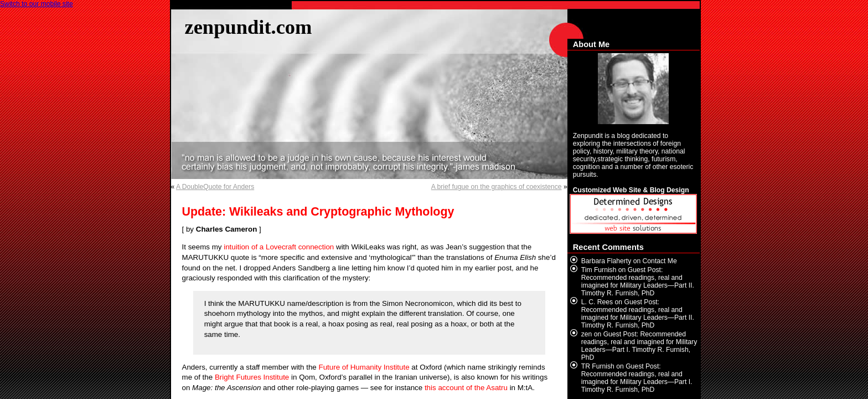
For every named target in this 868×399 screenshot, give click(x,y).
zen (587, 334)
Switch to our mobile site (37, 4)
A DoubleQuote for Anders (215, 187)
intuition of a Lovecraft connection (279, 247)
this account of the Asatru (466, 388)
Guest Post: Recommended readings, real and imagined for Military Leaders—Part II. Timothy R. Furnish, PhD (638, 282)
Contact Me (660, 261)
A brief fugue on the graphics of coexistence (497, 187)
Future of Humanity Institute (364, 367)
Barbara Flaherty (606, 261)
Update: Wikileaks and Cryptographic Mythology (318, 212)
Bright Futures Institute (252, 377)
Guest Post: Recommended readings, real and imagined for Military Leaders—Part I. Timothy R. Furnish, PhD (639, 346)
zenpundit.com (249, 27)
